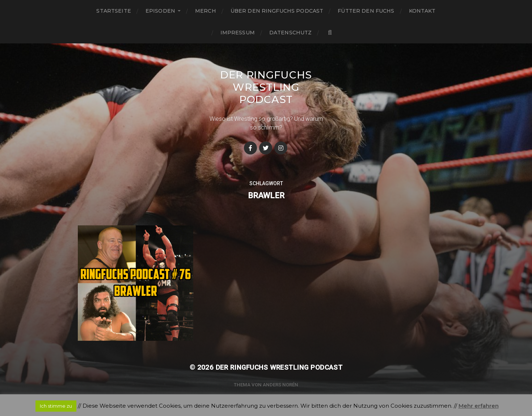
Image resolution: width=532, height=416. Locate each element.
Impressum (238, 33)
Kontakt (422, 11)
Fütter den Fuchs (366, 11)
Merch (206, 11)
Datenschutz (291, 33)
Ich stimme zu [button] (56, 406)
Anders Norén (280, 385)
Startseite (113, 11)
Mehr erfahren (479, 406)
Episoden (160, 11)
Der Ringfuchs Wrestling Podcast (266, 87)
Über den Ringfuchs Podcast (277, 11)
